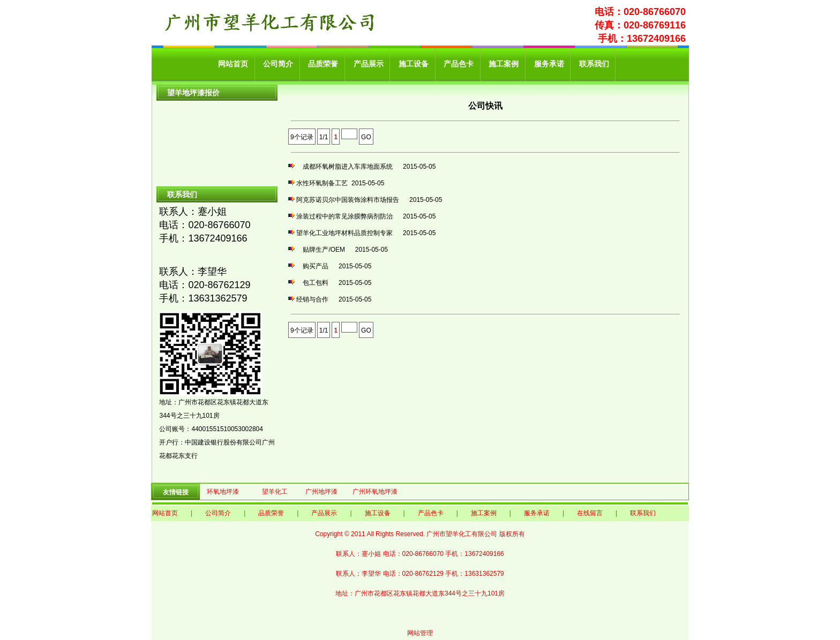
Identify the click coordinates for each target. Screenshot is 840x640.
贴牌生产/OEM (324, 250)
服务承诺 (549, 64)
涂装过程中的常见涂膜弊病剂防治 (348, 216)
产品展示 (369, 64)
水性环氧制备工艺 (322, 183)
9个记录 (302, 137)
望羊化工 (275, 492)
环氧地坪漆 (223, 492)
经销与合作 (316, 299)
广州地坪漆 (321, 492)
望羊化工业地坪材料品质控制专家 (348, 233)
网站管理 (420, 633)
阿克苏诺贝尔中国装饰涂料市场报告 (351, 200)
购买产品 (316, 266)
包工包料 (316, 283)
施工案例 (504, 64)
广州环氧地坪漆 (375, 492)
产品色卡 (459, 64)
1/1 (324, 137)
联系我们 (594, 64)
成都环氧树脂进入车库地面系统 (348, 167)
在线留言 (590, 513)
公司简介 (278, 64)
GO (366, 137)
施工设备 (414, 64)
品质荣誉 (323, 64)
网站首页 (233, 64)
